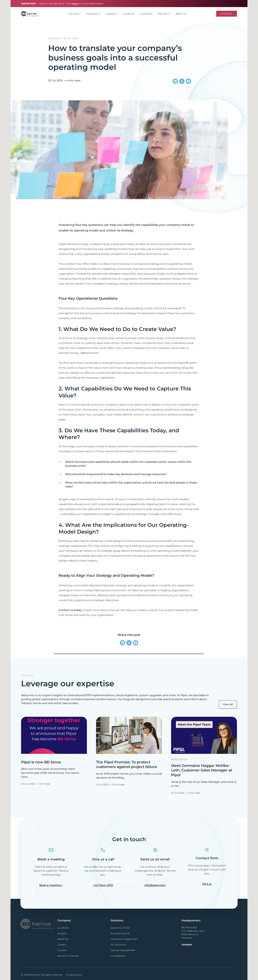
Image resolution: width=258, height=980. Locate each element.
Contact (62, 950)
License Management (123, 950)
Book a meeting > (51, 885)
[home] (30, 14)
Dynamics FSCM (120, 928)
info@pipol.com (155, 885)
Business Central (120, 933)
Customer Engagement (124, 939)
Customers (146, 14)
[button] (75, 14)
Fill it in (207, 884)
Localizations (118, 956)
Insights (54, 38)
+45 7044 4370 (103, 885)
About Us (63, 939)
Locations (129, 14)
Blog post (71, 38)
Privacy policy (74, 975)
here (75, 4)
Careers (62, 945)
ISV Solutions (118, 945)
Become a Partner (68, 956)
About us (181, 14)
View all (228, 704)
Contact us (227, 14)
